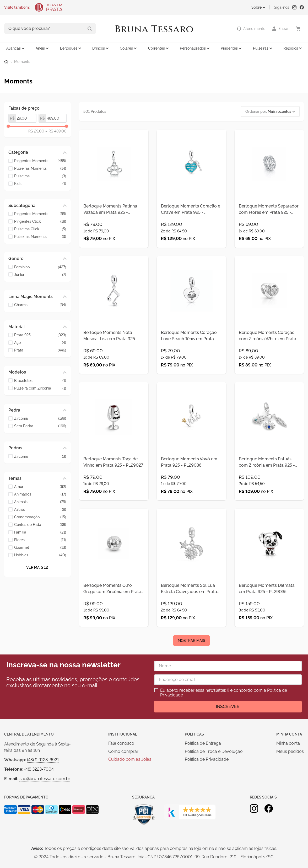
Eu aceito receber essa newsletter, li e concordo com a (224, 739)
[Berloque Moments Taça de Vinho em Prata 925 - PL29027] (114, 470)
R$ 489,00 (56, 131)
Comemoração (40, 517)
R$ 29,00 (36, 131)
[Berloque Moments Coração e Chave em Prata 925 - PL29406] (191, 194)
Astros (40, 509)
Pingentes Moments (40, 160)
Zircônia (40, 418)
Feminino (40, 266)
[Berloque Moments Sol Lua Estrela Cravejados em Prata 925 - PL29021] (191, 608)
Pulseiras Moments (40, 168)
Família (40, 532)
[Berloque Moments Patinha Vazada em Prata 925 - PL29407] (114, 194)
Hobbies (40, 555)
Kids (40, 183)
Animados (40, 494)
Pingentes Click (40, 221)
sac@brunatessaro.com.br (45, 825)
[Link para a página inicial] (6, 61)
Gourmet (40, 547)
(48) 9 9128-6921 (43, 806)
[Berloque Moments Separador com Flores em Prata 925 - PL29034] (269, 194)
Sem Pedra (40, 426)
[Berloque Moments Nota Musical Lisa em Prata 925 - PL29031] (114, 332)
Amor (40, 486)
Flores (40, 539)
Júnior (40, 274)
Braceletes (40, 380)
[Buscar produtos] (68, 28)
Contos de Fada (40, 524)
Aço (40, 342)
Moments (22, 61)
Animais (40, 501)
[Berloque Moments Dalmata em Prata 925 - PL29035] (269, 608)
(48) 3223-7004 (39, 816)
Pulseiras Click (40, 229)
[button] (37, 152)
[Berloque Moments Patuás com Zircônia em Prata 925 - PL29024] (269, 470)
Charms (40, 304)
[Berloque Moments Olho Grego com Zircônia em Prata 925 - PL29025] (114, 608)
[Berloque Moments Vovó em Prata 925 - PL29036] (191, 470)
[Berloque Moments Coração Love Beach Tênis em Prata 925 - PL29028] (191, 332)
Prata (40, 350)
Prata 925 (40, 335)
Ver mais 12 (37, 567)
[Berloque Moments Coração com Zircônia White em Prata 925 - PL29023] (269, 332)
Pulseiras (40, 175)
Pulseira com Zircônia (40, 388)
